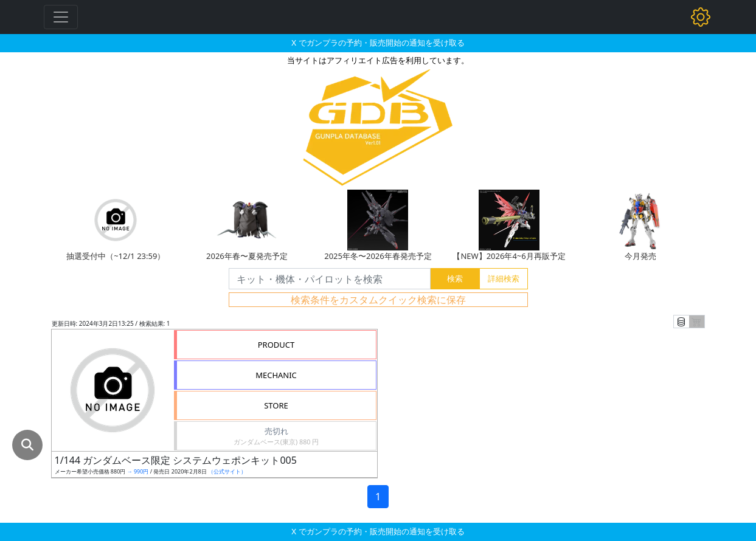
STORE (276, 405)
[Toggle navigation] (61, 17)
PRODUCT (276, 345)
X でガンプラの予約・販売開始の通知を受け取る (378, 43)
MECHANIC (276, 375)
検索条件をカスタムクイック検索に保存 (378, 300)
